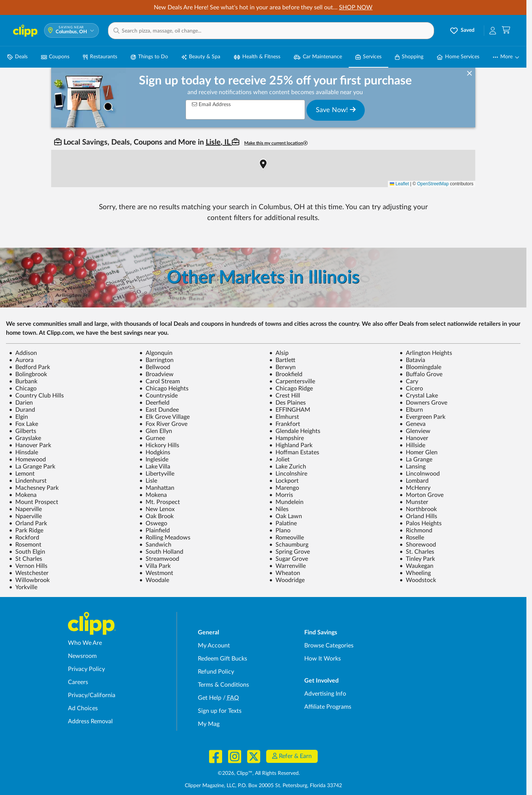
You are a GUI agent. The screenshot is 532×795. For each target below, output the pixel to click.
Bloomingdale (420, 367)
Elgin (18, 417)
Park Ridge (26, 530)
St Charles (26, 559)
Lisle (148, 481)
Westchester (29, 573)
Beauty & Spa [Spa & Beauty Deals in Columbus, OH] (201, 57)
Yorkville (23, 587)
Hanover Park (30, 445)
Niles (279, 509)
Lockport (284, 481)
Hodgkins (155, 452)
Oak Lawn (286, 516)
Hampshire (287, 438)
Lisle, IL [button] (219, 142)
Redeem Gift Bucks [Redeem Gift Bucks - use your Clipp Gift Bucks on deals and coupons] (223, 659)
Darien (21, 403)
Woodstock (418, 580)
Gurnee (152, 438)
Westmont (156, 573)
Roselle (412, 538)
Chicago (23, 389)
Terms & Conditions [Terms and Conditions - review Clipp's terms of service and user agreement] (223, 685)
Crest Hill (285, 396)
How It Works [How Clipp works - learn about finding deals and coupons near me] (323, 659)
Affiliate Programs (328, 707)
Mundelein (286, 502)
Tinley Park (417, 559)
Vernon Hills (28, 566)
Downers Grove (423, 403)
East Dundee (159, 410)
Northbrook (418, 509)
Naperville (25, 509)
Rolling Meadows (165, 538)
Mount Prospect (34, 502)
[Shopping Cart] (506, 30)
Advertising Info (325, 694)
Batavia (412, 360)
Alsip (279, 353)
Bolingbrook (28, 374)
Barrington (156, 360)
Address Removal (90, 721)
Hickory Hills (159, 445)
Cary (409, 381)
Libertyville (157, 474)
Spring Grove (290, 552)
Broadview (156, 374)
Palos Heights (421, 523)
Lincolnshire (288, 474)
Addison (23, 353)
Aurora (21, 360)
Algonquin (156, 353)
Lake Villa (155, 467)
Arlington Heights (426, 353)
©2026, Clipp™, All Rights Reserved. (259, 773)
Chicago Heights (164, 389)
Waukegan (416, 566)
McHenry (415, 488)
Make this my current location (276, 143)
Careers (78, 682)
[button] (271, 31)
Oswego (153, 523)
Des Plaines (287, 403)
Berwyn (282, 367)
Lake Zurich (288, 467)
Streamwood (159, 559)
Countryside (158, 396)
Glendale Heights (295, 431)
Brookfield (286, 374)
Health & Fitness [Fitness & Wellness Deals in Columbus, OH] (257, 57)
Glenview (415, 431)
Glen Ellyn (156, 431)
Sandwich (155, 545)
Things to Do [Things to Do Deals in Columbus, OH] (149, 57)
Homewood (27, 460)
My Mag (209, 724)
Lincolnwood (420, 474)
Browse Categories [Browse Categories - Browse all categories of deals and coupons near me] (329, 646)
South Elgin (27, 552)
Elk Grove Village (164, 417)
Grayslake (25, 438)
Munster (414, 502)
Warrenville (287, 566)
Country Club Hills (36, 396)
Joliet (279, 460)
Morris (281, 495)
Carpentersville (292, 381)
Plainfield (155, 530)
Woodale (154, 580)
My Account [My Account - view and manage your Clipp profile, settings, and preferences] (214, 646)
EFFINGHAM (290, 410)
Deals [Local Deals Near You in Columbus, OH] (18, 57)
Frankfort (285, 424)
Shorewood (418, 545)
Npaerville (25, 516)
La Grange (416, 460)
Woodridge (287, 580)
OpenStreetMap (433, 184)
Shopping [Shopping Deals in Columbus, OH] (409, 57)
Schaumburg (289, 545)
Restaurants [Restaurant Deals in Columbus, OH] (100, 57)
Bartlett (282, 360)
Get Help (210, 698)
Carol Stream (160, 381)
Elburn (411, 410)
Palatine (283, 523)
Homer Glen (419, 452)
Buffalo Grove (421, 374)
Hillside (412, 445)
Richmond (416, 530)
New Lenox (157, 509)
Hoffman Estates (294, 452)
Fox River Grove (163, 424)
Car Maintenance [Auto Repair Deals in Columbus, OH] (318, 57)
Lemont (22, 474)
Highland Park (291, 445)
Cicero (411, 389)
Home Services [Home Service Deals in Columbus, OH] (458, 57)
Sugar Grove (289, 559)
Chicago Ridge (291, 389)
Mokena (23, 495)
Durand (22, 410)
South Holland (161, 552)
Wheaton (285, 573)
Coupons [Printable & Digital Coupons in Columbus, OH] (55, 57)
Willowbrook (29, 580)
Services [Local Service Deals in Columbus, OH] (368, 57)
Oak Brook (156, 516)
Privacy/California (92, 695)
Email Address (211, 104)
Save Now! (336, 110)
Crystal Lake (419, 396)
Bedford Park (29, 367)
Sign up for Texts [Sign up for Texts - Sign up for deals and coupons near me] (220, 711)
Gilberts (23, 431)
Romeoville (287, 538)
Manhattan (157, 488)
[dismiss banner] (469, 74)
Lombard (414, 481)
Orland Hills (418, 516)
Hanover (414, 438)
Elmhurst (284, 417)
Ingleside (154, 460)
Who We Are (85, 643)
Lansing (413, 467)
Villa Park (155, 566)
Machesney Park (34, 488)
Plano (280, 530)
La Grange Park (32, 467)
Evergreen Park (422, 417)
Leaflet (399, 184)
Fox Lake (24, 424)
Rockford (24, 538)
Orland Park (28, 523)
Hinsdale (24, 452)
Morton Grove (421, 495)
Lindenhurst (28, 481)
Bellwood (155, 367)
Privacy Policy (86, 669)
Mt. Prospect (160, 502)
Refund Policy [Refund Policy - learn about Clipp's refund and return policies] (216, 672)
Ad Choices (83, 708)
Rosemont (25, 545)
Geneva (413, 424)
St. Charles (417, 552)
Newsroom (82, 656)
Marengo (284, 488)
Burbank (23, 381)
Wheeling (415, 573)
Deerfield (154, 403)
